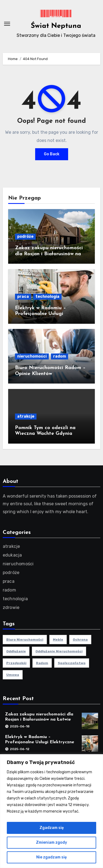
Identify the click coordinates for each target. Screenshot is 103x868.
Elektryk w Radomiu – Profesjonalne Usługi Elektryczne (40, 314)
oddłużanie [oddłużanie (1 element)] (16, 651)
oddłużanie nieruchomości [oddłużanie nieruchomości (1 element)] (59, 651)
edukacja (12, 555)
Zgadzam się (52, 828)
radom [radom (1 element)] (42, 663)
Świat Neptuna (56, 26)
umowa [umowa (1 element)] (13, 675)
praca (23, 297)
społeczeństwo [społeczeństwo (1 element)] (72, 663)
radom (60, 356)
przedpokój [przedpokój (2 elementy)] (16, 663)
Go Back (52, 154)
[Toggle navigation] (7, 24)
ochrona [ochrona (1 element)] (80, 640)
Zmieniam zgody (51, 842)
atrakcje (26, 416)
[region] (51, 811)
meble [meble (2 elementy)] (58, 640)
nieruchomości (32, 356)
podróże (25, 237)
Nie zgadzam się (51, 857)
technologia (47, 297)
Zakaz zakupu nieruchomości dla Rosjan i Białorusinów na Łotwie (49, 254)
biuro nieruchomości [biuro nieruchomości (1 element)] (25, 640)
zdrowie (11, 607)
